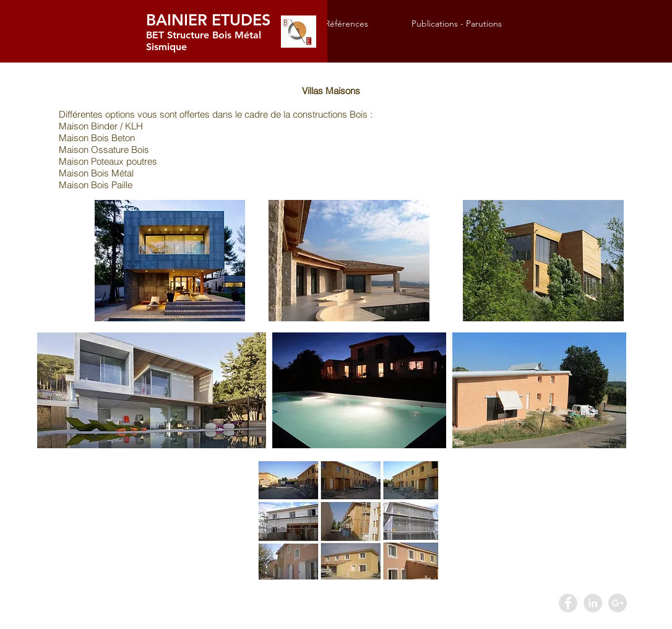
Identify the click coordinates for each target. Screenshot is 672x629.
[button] (359, 24)
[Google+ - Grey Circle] (618, 603)
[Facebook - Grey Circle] (568, 603)
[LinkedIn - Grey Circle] (593, 603)
